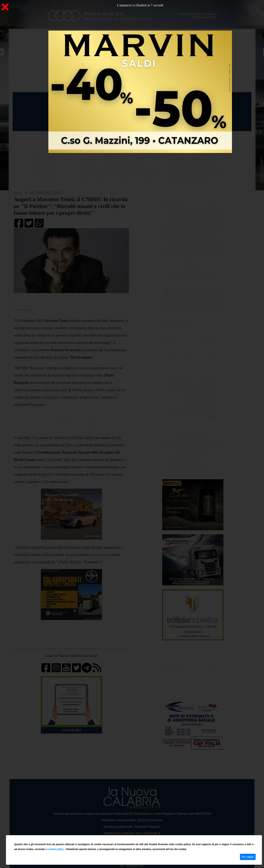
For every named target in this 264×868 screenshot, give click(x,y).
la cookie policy (55, 849)
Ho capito (248, 857)
